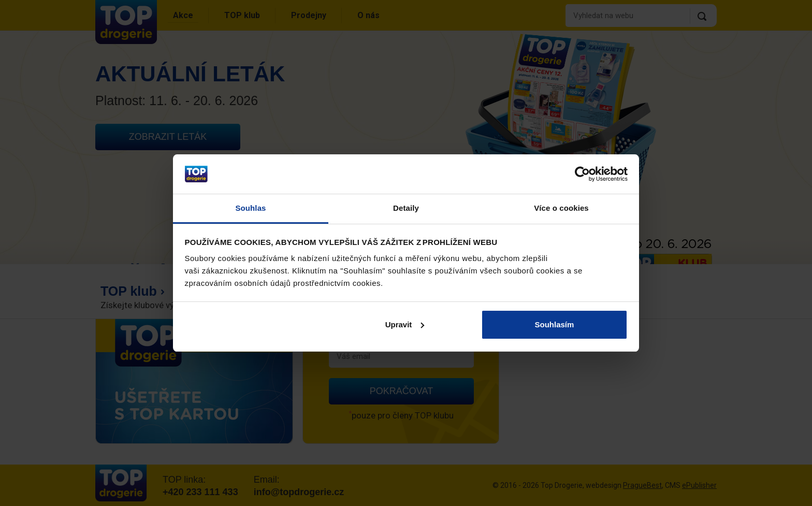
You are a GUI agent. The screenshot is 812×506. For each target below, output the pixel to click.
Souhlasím (555, 324)
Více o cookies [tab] (561, 208)
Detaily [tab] (406, 208)
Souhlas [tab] (250, 208)
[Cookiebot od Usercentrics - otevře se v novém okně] (582, 174)
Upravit (405, 324)
